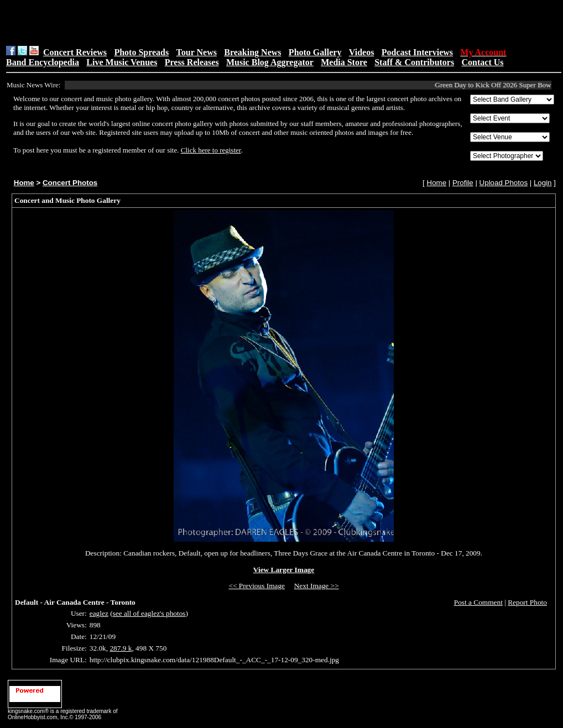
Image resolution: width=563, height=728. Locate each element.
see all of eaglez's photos (149, 613)
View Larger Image (284, 570)
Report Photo (527, 602)
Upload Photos (504, 183)
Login (543, 183)
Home (24, 183)
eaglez (99, 613)
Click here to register (211, 150)
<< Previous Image (257, 586)
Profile (463, 183)
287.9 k (121, 648)
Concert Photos (70, 183)
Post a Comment (478, 602)
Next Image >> (317, 586)
